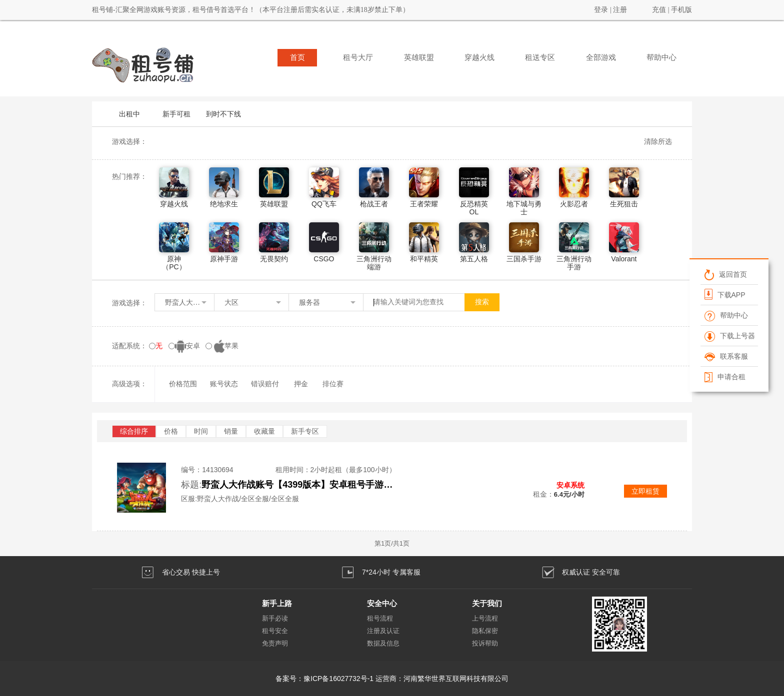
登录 (601, 10)
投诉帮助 (485, 643)
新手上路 (277, 603)
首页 (297, 57)
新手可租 (176, 114)
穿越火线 (479, 57)
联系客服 (726, 356)
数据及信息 (383, 643)
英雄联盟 (419, 57)
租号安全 (275, 631)
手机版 (681, 10)
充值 (659, 10)
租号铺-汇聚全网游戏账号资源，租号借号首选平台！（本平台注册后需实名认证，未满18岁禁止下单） (251, 10)
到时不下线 (223, 114)
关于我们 (487, 603)
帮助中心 (661, 57)
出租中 (129, 114)
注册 (620, 10)
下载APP (724, 294)
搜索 (482, 302)
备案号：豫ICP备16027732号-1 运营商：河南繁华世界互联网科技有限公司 (392, 679)
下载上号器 (729, 336)
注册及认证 (383, 631)
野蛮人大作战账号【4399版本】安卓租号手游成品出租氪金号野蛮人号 (301, 485)
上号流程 (485, 618)
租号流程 (380, 618)
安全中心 (382, 603)
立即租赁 (645, 491)
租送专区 (540, 57)
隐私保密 (485, 631)
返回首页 (725, 274)
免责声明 (275, 643)
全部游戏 (601, 57)
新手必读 (275, 618)
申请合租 (724, 377)
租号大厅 (358, 57)
